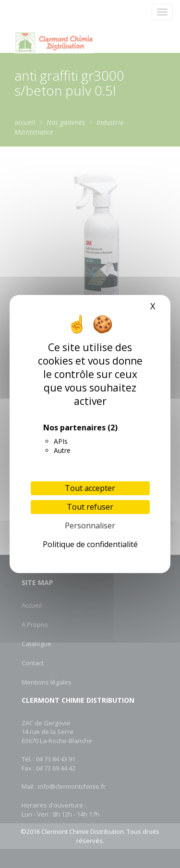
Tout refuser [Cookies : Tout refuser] (90, 507)
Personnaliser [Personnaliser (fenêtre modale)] (90, 526)
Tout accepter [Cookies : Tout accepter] (90, 488)
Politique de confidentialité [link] (90, 544)
